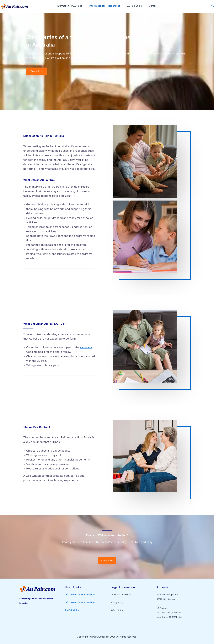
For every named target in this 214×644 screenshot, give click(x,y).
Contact (153, 6)
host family (86, 348)
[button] (213, 6)
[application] (84, 6)
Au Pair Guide (136, 6)
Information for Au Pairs (71, 6)
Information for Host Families (106, 6)
